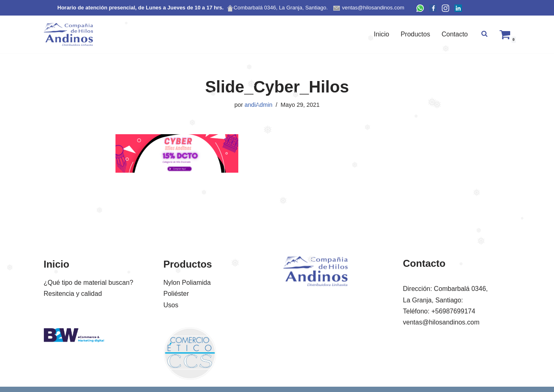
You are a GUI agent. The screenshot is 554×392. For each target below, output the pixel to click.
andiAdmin (258, 105)
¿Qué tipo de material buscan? (89, 283)
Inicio (381, 34)
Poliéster (176, 294)
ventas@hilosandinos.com (441, 322)
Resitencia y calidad (73, 294)
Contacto (455, 34)
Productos (415, 34)
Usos (171, 305)
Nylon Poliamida (187, 283)
